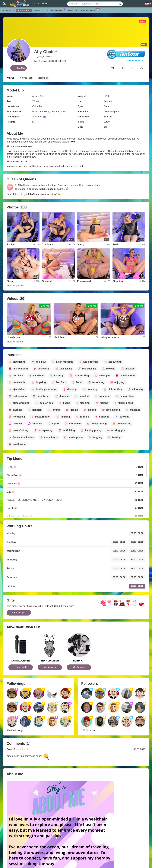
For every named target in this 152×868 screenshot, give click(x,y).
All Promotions (56, 10)
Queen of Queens (78, 185)
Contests (72, 10)
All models (8, 10)
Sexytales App (88, 10)
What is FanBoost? (136, 60)
